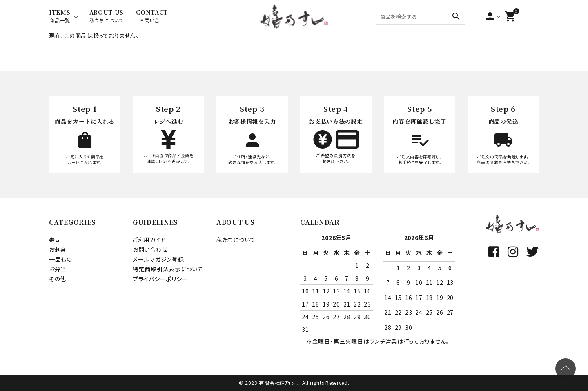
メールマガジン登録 (158, 259)
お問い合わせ (150, 249)
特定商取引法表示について (168, 269)
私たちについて (236, 240)
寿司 (55, 240)
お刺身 (58, 249)
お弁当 (58, 269)
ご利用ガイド (149, 240)
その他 (58, 279)
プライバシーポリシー (160, 279)
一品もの (61, 259)
